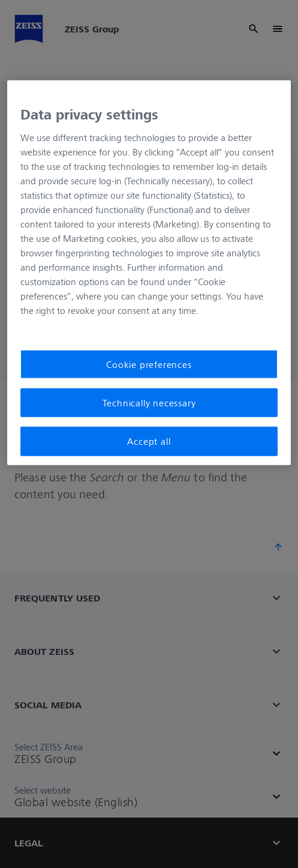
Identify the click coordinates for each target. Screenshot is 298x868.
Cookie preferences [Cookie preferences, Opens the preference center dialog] (149, 364)
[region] (149, 273)
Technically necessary (149, 403)
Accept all (149, 441)
